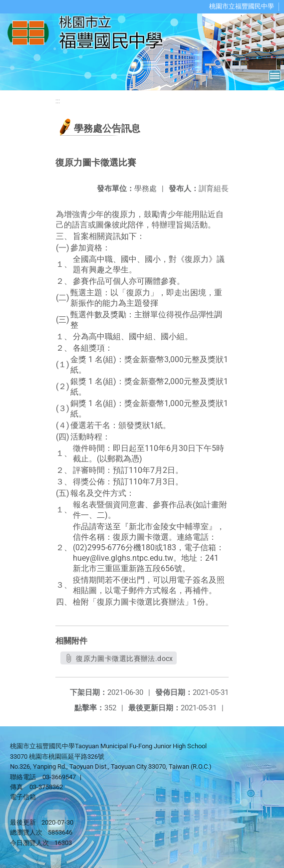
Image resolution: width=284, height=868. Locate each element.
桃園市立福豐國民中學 (242, 6)
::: (58, 101)
